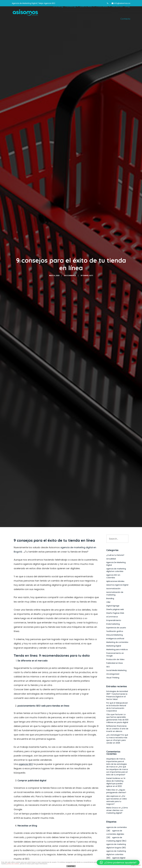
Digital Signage (113, 606)
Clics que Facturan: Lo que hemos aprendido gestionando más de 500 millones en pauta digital (117, 718)
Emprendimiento (114, 620)
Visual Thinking (113, 678)
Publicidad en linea (115, 663)
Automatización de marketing (115, 594)
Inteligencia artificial (115, 639)
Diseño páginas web (115, 609)
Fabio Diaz (111, 790)
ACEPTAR (71, 866)
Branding (110, 598)
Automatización (113, 589)
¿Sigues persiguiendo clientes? (116, 791)
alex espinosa (112, 796)
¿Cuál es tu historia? (115, 555)
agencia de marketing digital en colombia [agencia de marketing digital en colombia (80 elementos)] (116, 854)
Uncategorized (113, 674)
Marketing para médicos (117, 649)
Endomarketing (113, 624)
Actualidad (111, 559)
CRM (108, 602)
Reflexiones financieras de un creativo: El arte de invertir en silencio (117, 729)
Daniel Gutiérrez (113, 778)
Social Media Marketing (116, 670)
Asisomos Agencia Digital (117, 585)
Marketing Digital (114, 646)
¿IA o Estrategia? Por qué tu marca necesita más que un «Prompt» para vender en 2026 (117, 739)
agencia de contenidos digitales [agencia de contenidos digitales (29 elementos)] (115, 834)
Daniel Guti (88, 275)
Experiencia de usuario (116, 628)
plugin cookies (136, 865)
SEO (108, 667)
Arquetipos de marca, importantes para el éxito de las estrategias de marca (117, 763)
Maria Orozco (112, 808)
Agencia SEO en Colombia (113, 576)
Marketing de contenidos (117, 642)
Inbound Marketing (115, 635)
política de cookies (13, 864)
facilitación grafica (115, 631)
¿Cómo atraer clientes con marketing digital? (117, 810)
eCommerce (71, 275)
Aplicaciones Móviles (115, 581)
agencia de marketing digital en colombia (116, 570)
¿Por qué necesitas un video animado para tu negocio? (117, 800)
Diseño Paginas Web (115, 613)
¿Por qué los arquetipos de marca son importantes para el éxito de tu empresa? (117, 771)
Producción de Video (115, 659)
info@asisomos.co (122, 3)
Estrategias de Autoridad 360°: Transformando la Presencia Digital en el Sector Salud (117, 695)
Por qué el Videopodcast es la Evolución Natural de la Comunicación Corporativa (117, 707)
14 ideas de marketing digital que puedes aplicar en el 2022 (116, 782)
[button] (118, 862)
